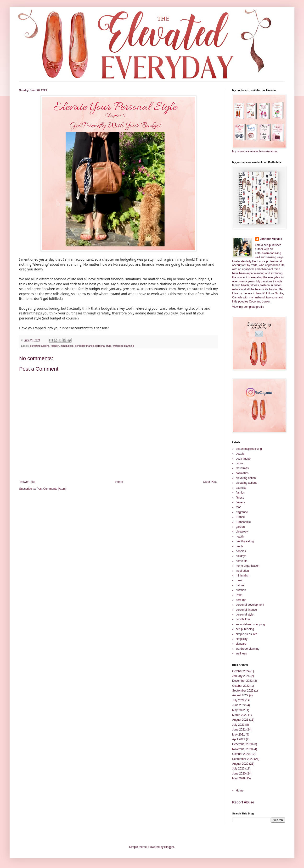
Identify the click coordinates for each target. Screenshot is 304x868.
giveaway (242, 532)
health (240, 537)
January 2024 (241, 676)
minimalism (67, 346)
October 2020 (241, 754)
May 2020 (239, 778)
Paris (239, 595)
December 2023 (242, 681)
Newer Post (28, 482)
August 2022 (240, 695)
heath (239, 546)
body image (243, 459)
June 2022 (239, 705)
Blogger (169, 847)
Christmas (242, 468)
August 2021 (240, 720)
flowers (240, 502)
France (240, 517)
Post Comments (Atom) (52, 489)
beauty (240, 454)
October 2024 (241, 671)
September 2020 (243, 759)
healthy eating (245, 541)
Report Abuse (243, 802)
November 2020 (242, 749)
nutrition (241, 590)
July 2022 (238, 700)
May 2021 (239, 735)
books (240, 463)
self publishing (245, 629)
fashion (55, 346)
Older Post (210, 482)
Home (119, 482)
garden (240, 527)
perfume (241, 600)
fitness (240, 498)
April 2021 (239, 739)
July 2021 (238, 725)
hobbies (241, 551)
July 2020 (238, 769)
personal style (103, 346)
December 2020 (242, 744)
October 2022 (241, 686)
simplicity (242, 639)
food (239, 507)
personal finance (84, 346)
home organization (248, 566)
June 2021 (239, 730)
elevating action (246, 478)
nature (240, 585)
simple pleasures (247, 634)
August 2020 (240, 764)
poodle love (243, 619)
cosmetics (242, 473)
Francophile (243, 522)
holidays (241, 556)
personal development (250, 605)
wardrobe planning (123, 346)
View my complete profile (248, 307)
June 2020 (239, 774)
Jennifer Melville (271, 239)
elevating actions (40, 346)
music (239, 580)
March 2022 (240, 715)
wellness (241, 654)
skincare (241, 644)
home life (242, 561)
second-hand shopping (250, 624)
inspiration (242, 571)
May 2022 (239, 710)
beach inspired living (249, 449)
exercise (241, 488)
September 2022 (243, 691)
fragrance (242, 512)
